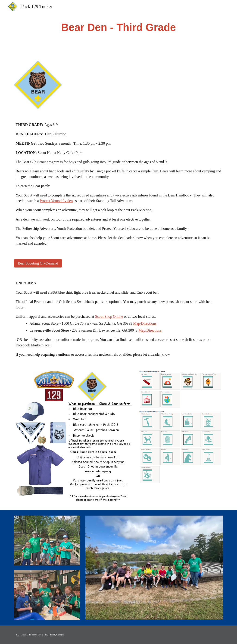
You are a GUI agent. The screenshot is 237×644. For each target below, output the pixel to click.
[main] (118, 28)
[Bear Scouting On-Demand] (38, 263)
